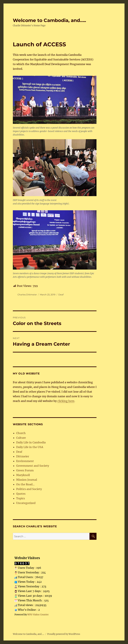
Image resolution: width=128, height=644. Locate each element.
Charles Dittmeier (27, 295)
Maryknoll (23, 475)
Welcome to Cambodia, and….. (49, 20)
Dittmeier (23, 456)
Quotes (21, 494)
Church (21, 433)
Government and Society (33, 466)
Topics (20, 498)
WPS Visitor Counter (38, 615)
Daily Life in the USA (30, 447)
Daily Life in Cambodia (31, 442)
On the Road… (25, 484)
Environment (25, 461)
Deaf (61, 295)
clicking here (66, 401)
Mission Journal (27, 480)
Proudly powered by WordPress (64, 634)
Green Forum (25, 470)
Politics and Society (29, 489)
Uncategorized (26, 503)
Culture (21, 438)
